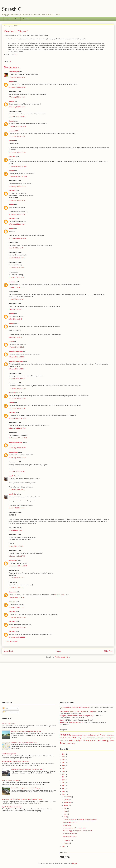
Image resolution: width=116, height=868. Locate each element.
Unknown (12, 157)
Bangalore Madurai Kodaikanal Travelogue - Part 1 (28, 769)
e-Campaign (67, 825)
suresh (11, 341)
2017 (64, 774)
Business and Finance (98, 735)
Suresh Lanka (14, 393)
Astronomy (65, 735)
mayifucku (12, 476)
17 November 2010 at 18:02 (18, 166)
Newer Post (8, 651)
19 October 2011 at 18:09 (17, 389)
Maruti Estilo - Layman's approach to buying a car (27, 788)
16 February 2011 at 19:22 (17, 238)
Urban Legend (71, 743)
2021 (64, 763)
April (66, 817)
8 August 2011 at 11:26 (16, 357)
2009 (64, 794)
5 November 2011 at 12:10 (18, 418)
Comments (8, 712)
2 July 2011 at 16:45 (15, 319)
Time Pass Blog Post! (9, 754)
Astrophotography (77, 735)
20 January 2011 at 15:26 (17, 186)
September (68, 802)
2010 (64, 791)
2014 (64, 783)
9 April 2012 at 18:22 (16, 530)
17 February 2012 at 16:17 (17, 472)
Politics (72, 741)
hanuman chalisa (60, 595)
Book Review (86, 735)
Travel (63, 743)
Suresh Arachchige (15, 442)
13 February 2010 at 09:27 (17, 117)
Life (10, 62)
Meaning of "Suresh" (16, 31)
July (65, 808)
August (66, 805)
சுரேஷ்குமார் (13, 560)
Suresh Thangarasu (16, 351)
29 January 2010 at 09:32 (17, 77)
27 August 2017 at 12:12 (17, 637)
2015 (64, 780)
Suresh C (12, 9)
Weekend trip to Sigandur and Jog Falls (24, 743)
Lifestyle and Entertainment (86, 738)
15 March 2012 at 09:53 (17, 508)
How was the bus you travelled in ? (71, 723)
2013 (64, 786)
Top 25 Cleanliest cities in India (12, 807)
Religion (79, 741)
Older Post (108, 651)
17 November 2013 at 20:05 (18, 566)
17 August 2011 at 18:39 (17, 379)
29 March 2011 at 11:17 (17, 287)
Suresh (11, 81)
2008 (64, 847)
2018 (64, 771)
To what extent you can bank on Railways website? (80, 819)
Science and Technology (96, 740)
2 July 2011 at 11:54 (15, 309)
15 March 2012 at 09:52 (17, 490)
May (65, 814)
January (67, 843)
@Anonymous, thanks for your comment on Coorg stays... (79, 711)
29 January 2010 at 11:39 (17, 87)
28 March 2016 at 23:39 (17, 607)
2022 (64, 760)
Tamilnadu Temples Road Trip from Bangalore (26, 731)
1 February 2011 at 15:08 (17, 224)
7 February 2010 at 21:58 (17, 97)
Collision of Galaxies (70, 834)
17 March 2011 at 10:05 (17, 268)
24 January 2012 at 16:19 (17, 458)
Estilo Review (63, 738)
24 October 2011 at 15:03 (17, 398)
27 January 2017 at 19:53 (17, 617)
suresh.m (12, 282)
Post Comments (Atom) (62, 657)
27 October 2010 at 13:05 (17, 153)
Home (8, 19)
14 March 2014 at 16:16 (17, 578)
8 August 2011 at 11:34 (16, 369)
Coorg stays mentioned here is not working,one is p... (77, 716)
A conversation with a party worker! (75, 828)
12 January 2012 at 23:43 (17, 448)
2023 (64, 757)
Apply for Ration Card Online (11, 780)
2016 (64, 777)
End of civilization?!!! (70, 822)
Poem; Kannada (64, 741)
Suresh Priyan (14, 72)
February (67, 840)
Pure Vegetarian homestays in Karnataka (15, 762)
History (69, 738)
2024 (64, 754)
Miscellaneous (101, 738)
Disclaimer (26, 19)
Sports (112, 741)
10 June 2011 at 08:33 (16, 299)
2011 (64, 788)
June (66, 811)
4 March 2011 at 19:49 (16, 248)
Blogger (74, 864)
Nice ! (62, 720)
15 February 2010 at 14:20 (17, 127)
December (67, 797)
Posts (6, 708)
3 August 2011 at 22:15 (16, 347)
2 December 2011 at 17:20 (18, 428)
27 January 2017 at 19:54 (17, 627)
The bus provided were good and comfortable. (75, 707)
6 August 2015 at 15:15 (16, 598)
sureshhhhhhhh (14, 131)
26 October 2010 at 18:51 (17, 136)
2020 (64, 765)
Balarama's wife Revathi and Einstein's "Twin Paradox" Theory (22, 799)
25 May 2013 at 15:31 (16, 546)
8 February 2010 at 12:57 (17, 107)
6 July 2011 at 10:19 (15, 337)
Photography (110, 738)
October (67, 800)
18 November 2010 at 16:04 (18, 176)
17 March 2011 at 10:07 (17, 278)
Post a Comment (12, 641)
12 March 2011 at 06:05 (17, 258)
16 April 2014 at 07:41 (16, 588)
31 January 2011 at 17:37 (17, 214)
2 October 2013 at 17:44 (17, 556)
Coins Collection (110, 735)
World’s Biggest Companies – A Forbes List (78, 831)
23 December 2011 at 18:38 (18, 438)
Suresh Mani (13, 452)
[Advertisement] (58, 682)
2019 (64, 768)
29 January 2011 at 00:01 (17, 200)
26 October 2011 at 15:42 (17, 408)
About (16, 19)
